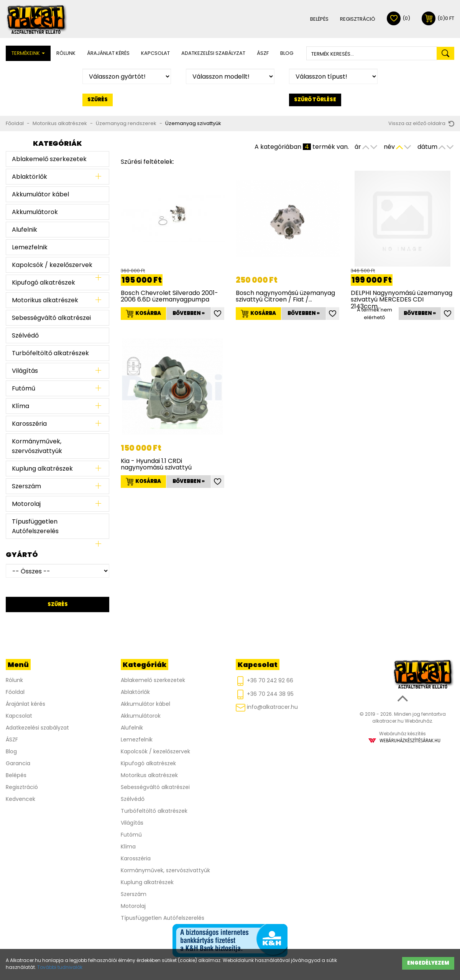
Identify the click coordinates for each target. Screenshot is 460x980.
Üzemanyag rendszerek (126, 123)
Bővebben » (189, 313)
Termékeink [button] (28, 53)
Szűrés (98, 100)
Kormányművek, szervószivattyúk (37, 446)
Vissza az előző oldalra (421, 123)
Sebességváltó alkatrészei (51, 318)
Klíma (21, 406)
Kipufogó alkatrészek (44, 282)
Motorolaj (26, 504)
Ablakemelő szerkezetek (49, 159)
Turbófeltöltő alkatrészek (50, 353)
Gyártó (22, 554)
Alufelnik (25, 230)
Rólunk (66, 53)
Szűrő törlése (315, 100)
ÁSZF (263, 53)
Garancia (18, 763)
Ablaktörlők (30, 177)
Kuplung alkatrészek (42, 469)
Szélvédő (25, 335)
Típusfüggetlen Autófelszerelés (35, 526)
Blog (287, 53)
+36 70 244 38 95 (265, 694)
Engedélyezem (428, 963)
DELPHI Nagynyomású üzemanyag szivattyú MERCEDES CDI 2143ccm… (402, 300)
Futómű (24, 388)
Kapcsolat (155, 53)
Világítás (25, 371)
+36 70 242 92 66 (264, 681)
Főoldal (15, 123)
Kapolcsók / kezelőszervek (52, 265)
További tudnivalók (60, 967)
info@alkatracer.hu (267, 707)
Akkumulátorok (35, 212)
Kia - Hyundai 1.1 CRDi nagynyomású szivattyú (156, 464)
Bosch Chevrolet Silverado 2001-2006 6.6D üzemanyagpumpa (169, 296)
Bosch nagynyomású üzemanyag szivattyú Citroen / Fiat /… (285, 296)
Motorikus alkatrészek (60, 123)
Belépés (319, 19)
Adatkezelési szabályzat (213, 53)
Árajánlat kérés (108, 53)
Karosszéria (29, 424)
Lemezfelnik (30, 247)
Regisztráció (358, 19)
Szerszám (26, 486)
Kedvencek (21, 799)
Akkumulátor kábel (40, 194)
